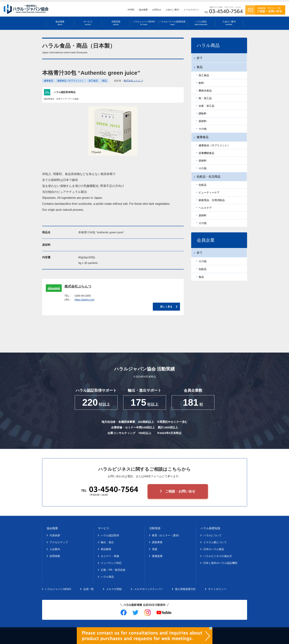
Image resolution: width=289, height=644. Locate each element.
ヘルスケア (205, 208)
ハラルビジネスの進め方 (218, 556)
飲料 (201, 83)
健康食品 (48, 81)
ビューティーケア (209, 192)
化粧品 (203, 185)
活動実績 (116, 23)
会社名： (129, 81)
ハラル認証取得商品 (65, 92)
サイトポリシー (217, 589)
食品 (104, 81)
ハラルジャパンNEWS (144, 23)
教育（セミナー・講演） (166, 535)
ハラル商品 (201, 23)
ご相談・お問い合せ (180, 491)
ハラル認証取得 (110, 535)
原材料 (203, 121)
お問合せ (157, 10)
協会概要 (143, 10)
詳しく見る (166, 307)
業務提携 (157, 556)
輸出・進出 (107, 542)
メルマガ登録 (114, 589)
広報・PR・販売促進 (113, 570)
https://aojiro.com (85, 300)
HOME (131, 10)
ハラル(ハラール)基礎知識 (172, 23)
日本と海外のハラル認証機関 (220, 563)
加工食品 (93, 81)
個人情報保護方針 (185, 589)
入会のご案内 (172, 10)
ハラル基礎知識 (210, 528)
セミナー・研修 (110, 556)
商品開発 (106, 549)
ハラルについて (212, 535)
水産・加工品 (206, 106)
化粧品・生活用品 (209, 177)
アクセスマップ (59, 542)
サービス (88, 23)
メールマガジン (191, 10)
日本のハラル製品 (214, 549)
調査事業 (157, 542)
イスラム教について (215, 542)
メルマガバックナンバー (148, 589)
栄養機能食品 (206, 153)
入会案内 (55, 549)
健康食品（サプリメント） (71, 81)
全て (200, 58)
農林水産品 (205, 91)
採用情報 (55, 556)
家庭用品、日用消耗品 (212, 200)
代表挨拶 (55, 535)
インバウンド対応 (111, 563)
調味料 (203, 113)
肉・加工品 (205, 98)
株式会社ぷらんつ (133, 81)
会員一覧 (89, 589)
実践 (155, 549)
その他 (203, 129)
